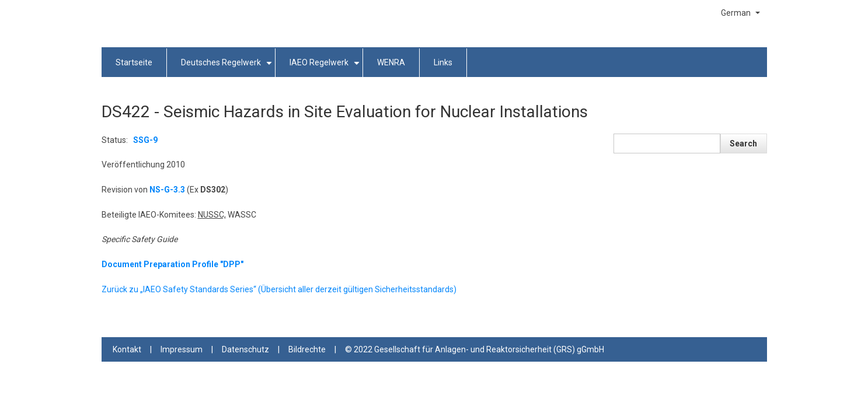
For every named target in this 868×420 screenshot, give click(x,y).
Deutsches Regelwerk (228, 67)
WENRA (391, 62)
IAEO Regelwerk (326, 67)
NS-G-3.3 (167, 190)
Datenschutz (245, 349)
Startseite (134, 62)
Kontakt (127, 349)
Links (443, 62)
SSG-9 (145, 140)
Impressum (182, 349)
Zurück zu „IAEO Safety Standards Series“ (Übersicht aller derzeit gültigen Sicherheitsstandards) (279, 289)
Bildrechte (307, 349)
